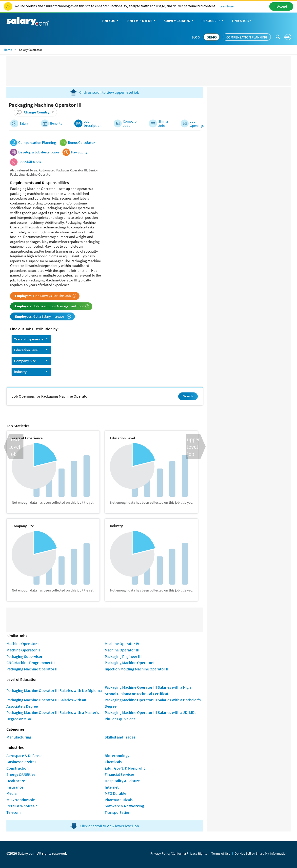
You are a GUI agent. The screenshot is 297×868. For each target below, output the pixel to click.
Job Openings (197, 124)
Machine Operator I (23, 644)
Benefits (56, 123)
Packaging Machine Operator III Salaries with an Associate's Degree (46, 703)
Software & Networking (124, 806)
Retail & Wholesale (22, 806)
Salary (24, 123)
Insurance (15, 787)
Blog (196, 37)
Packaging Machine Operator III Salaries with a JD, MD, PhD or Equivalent (150, 716)
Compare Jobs (130, 124)
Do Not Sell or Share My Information (261, 853)
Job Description (93, 124)
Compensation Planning (247, 37)
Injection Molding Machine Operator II (137, 669)
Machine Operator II (23, 650)
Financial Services (120, 774)
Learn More (227, 6)
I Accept (281, 6)
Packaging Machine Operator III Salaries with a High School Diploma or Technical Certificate (148, 690)
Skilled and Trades (120, 737)
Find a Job (242, 21)
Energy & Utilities (21, 774)
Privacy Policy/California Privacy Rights (179, 853)
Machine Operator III (122, 650)
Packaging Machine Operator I (130, 663)
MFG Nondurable (21, 800)
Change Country (36, 112)
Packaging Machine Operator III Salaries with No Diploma (54, 690)
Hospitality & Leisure (122, 781)
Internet (112, 787)
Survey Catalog (179, 21)
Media (11, 793)
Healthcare (16, 781)
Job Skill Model (31, 162)
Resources (213, 21)
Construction (18, 768)
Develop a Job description (39, 152)
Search (188, 396)
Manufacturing (19, 737)
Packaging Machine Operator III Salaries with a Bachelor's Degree (153, 703)
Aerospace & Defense (24, 756)
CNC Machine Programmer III (31, 663)
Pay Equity (79, 152)
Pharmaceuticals (119, 800)
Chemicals (113, 762)
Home (8, 50)
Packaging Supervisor (24, 656)
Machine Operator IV (122, 644)
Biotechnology (117, 756)
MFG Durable (115, 793)
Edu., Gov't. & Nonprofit (125, 768)
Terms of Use (221, 853)
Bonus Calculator (81, 143)
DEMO (212, 37)
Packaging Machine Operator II (32, 669)
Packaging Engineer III (123, 656)
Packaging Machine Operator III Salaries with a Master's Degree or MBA (53, 716)
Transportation (118, 812)
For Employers (141, 21)
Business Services (21, 762)
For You (110, 21)
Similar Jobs (163, 124)
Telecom (13, 812)
